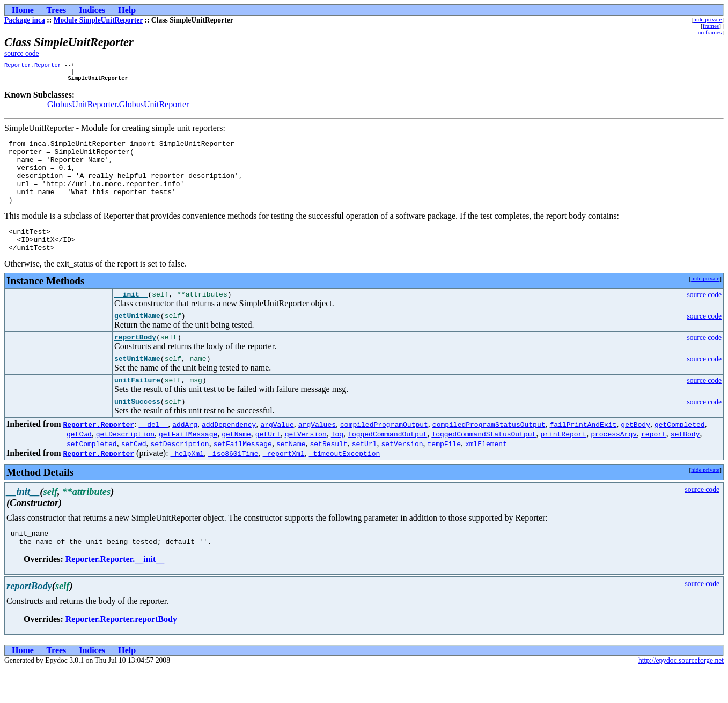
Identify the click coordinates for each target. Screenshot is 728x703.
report (654, 464)
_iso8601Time (233, 484)
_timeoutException (345, 484)
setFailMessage (243, 474)
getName (236, 464)
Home (23, 10)
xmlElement (486, 474)
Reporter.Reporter (33, 66)
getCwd (79, 464)
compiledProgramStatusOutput (489, 455)
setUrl (365, 474)
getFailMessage (188, 464)
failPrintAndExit (583, 455)
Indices (92, 10)
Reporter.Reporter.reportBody (121, 653)
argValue (277, 455)
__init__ (131, 316)
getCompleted (680, 455)
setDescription (179, 474)
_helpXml (187, 484)
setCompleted (92, 474)
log (337, 464)
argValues (317, 455)
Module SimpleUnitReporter (98, 20)
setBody (685, 464)
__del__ (154, 455)
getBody (635, 455)
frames (711, 26)
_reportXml (284, 484)
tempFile (444, 474)
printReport (563, 464)
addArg (185, 455)
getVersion (306, 464)
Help (127, 10)
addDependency (229, 455)
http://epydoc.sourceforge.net (681, 694)
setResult (328, 474)
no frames (710, 32)
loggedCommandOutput (387, 464)
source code (22, 53)
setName (291, 474)
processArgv (614, 464)
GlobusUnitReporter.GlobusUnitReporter (118, 108)
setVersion (402, 474)
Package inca (25, 20)
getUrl (268, 464)
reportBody (135, 362)
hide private (707, 19)
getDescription (125, 464)
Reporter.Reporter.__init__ (115, 593)
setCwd (134, 474)
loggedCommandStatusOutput (484, 464)
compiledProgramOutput (384, 455)
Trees (57, 10)
